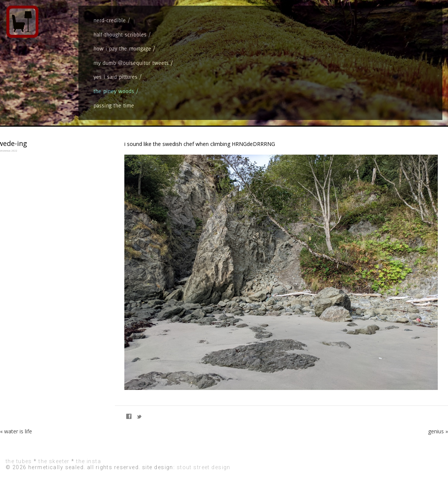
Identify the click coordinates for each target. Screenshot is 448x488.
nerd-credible (110, 20)
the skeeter (54, 461)
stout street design (204, 467)
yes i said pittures (115, 77)
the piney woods (114, 91)
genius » (438, 431)
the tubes (19, 461)
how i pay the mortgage (122, 48)
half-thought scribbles (120, 35)
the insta (89, 461)
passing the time (114, 105)
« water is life (16, 431)
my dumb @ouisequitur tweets (131, 63)
